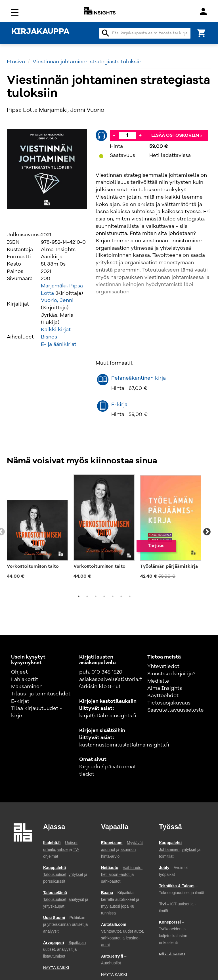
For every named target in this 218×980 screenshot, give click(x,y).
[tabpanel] (37, 529)
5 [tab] (113, 596)
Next (207, 532)
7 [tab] (130, 596)
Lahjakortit (25, 680)
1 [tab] (79, 596)
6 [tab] (121, 596)
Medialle (158, 681)
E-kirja (119, 405)
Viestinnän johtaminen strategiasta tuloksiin (88, 62)
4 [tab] (104, 596)
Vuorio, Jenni (57, 300)
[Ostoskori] (202, 32)
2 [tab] (87, 596)
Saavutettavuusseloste (176, 710)
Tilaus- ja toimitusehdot (41, 694)
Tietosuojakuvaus (169, 703)
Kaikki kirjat (56, 330)
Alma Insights (165, 688)
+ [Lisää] (140, 135)
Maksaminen (27, 687)
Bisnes (49, 337)
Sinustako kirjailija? (171, 674)
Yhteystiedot (163, 666)
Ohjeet (19, 672)
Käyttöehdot (163, 696)
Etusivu (16, 62)
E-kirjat (20, 701)
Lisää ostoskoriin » (177, 136)
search (106, 33)
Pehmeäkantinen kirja (139, 378)
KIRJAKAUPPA (40, 32)
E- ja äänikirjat (59, 344)
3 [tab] (96, 596)
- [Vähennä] (114, 135)
